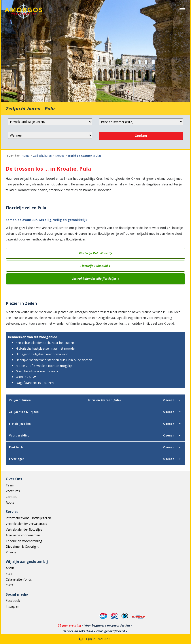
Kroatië (60, 156)
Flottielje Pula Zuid (95, 266)
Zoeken (141, 136)
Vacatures (13, 491)
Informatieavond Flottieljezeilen (28, 518)
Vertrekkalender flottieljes (24, 529)
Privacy (11, 552)
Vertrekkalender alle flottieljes (95, 279)
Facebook (13, 601)
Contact (11, 497)
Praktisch (16, 447)
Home (26, 156)
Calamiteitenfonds (19, 579)
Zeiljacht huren (42, 156)
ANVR (10, 568)
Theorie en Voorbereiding (24, 541)
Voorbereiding (19, 435)
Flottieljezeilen (20, 424)
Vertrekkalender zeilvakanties (26, 524)
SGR (9, 574)
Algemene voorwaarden (23, 535)
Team (10, 485)
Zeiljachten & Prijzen (24, 412)
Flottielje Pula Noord (96, 253)
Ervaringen (17, 459)
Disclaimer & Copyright (22, 546)
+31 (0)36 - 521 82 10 (97, 639)
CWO (9, 585)
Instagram (13, 606)
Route (10, 502)
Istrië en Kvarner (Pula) (85, 156)
